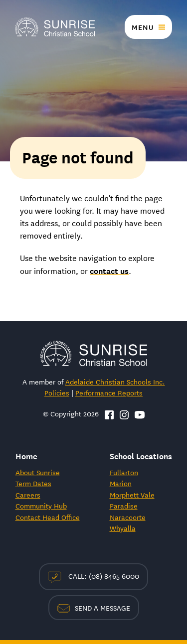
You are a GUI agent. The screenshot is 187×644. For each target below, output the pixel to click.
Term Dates (33, 483)
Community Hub (41, 506)
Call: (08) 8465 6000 (93, 577)
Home (26, 455)
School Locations (141, 455)
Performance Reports (109, 392)
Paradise (124, 506)
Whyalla (123, 528)
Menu (143, 27)
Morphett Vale (132, 495)
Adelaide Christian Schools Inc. (115, 382)
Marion (121, 483)
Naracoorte (128, 517)
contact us (109, 270)
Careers (28, 495)
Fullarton (124, 472)
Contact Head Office (48, 517)
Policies (57, 392)
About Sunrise (38, 472)
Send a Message (94, 608)
